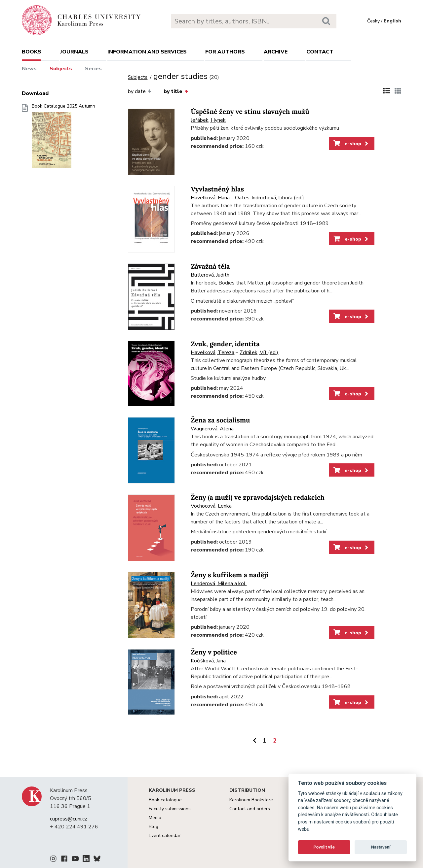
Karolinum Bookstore (251, 800)
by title (176, 91)
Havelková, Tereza (212, 352)
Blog (154, 827)
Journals (74, 52)
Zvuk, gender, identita (225, 344)
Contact (320, 52)
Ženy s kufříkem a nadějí (229, 575)
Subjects (61, 69)
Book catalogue (165, 800)
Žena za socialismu (220, 420)
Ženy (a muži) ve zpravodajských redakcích (257, 498)
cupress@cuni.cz (69, 819)
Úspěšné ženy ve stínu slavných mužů (250, 112)
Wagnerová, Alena (212, 429)
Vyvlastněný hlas (217, 189)
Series (93, 69)
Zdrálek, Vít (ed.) (259, 352)
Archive (276, 52)
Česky (373, 21)
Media (155, 818)
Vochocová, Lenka (211, 506)
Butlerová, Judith (210, 275)
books (32, 52)
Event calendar (165, 835)
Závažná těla (210, 267)
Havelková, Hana (210, 198)
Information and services (147, 52)
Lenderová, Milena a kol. (219, 584)
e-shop (351, 144)
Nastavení (381, 847)
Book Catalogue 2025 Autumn (63, 138)
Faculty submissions (170, 809)
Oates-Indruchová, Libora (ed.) (269, 198)
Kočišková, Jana (208, 661)
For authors (225, 52)
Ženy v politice (214, 652)
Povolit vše (324, 847)
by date (140, 91)
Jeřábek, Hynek (208, 120)
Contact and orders (250, 809)
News (29, 69)
